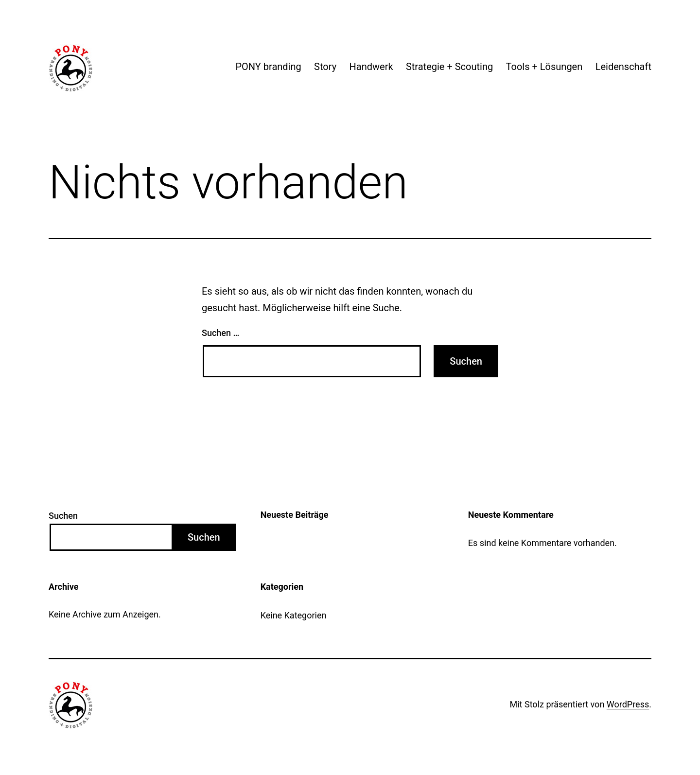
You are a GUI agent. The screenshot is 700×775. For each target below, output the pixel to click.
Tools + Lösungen (544, 67)
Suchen (63, 516)
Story (325, 67)
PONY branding (268, 67)
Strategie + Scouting (449, 67)
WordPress (628, 704)
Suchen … (220, 333)
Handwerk (371, 67)
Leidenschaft (623, 67)
